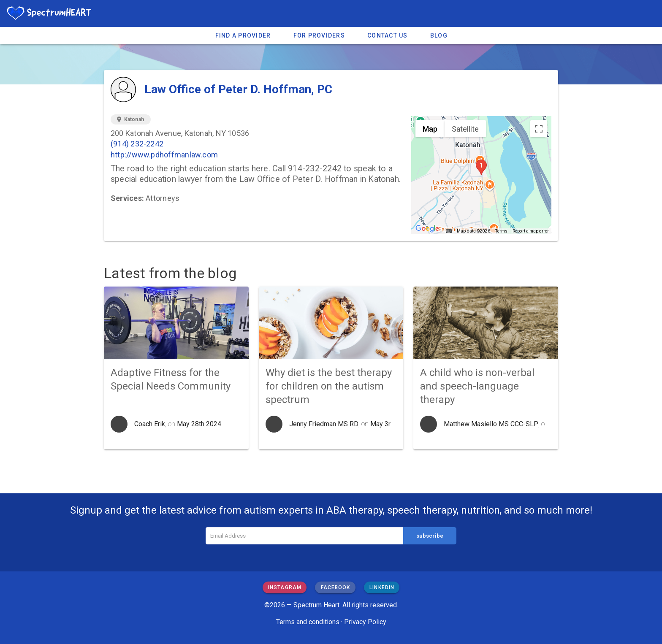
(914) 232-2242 (137, 144)
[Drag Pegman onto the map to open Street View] (539, 216)
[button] (481, 167)
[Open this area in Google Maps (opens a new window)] (427, 229)
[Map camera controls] (539, 185)
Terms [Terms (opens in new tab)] (502, 231)
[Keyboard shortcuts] (449, 231)
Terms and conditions (308, 622)
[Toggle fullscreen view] (539, 129)
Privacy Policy (365, 622)
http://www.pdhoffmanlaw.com (164, 155)
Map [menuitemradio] (430, 129)
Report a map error (531, 231)
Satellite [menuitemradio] (465, 129)
